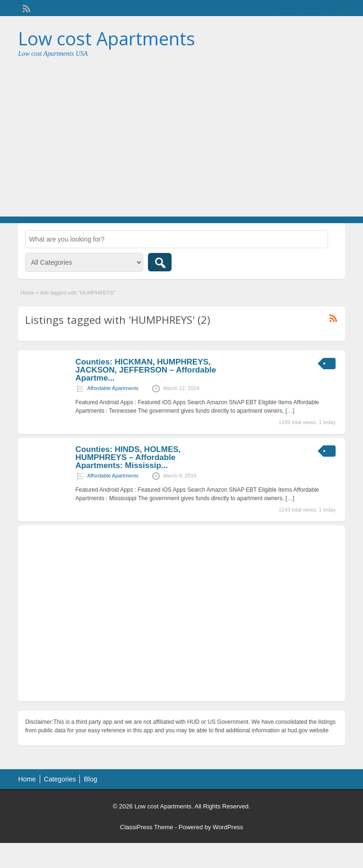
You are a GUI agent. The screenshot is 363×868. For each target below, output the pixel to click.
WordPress (228, 827)
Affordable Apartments (113, 388)
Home (27, 293)
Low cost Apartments (107, 38)
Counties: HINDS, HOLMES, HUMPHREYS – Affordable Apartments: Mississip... (128, 457)
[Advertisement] (181, 146)
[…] (290, 411)
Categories (60, 779)
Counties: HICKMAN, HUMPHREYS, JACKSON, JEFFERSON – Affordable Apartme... (146, 370)
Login (333, 8)
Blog (90, 779)
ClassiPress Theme (147, 827)
